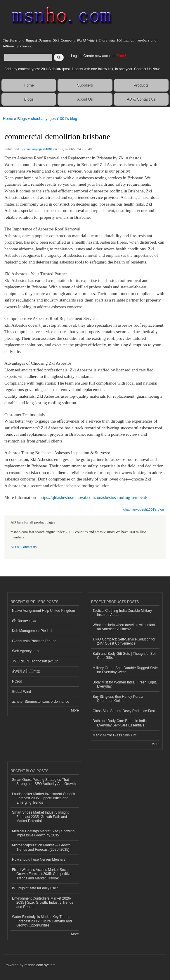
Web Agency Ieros (26, 651)
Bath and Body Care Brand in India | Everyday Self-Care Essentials (121, 723)
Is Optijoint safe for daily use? (35, 888)
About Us (85, 99)
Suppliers (85, 85)
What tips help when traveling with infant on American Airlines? (124, 627)
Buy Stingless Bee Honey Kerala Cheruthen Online (118, 699)
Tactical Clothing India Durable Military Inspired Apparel (122, 613)
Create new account (99, 56)
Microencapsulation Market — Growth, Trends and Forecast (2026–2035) (42, 847)
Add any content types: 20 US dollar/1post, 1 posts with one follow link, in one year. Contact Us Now (82, 69)
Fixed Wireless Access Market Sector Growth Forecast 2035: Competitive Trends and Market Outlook (42, 874)
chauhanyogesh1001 (38, 149)
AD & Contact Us (141, 99)
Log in (76, 56)
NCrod (17, 681)
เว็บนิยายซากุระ (24, 621)
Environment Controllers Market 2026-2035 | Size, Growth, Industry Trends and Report (42, 903)
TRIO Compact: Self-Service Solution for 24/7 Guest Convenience (124, 641)
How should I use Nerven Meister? (39, 860)
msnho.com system (40, 965)
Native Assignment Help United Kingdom (44, 611)
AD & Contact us (24, 547)
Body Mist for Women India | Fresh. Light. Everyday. (125, 684)
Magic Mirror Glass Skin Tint (115, 735)
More (75, 710)
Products (141, 85)
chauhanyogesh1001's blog (54, 119)
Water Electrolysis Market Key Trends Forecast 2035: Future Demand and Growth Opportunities (42, 921)
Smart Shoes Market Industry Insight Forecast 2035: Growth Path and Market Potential (40, 817)
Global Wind (21, 692)
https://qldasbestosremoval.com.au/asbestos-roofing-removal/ (93, 497)
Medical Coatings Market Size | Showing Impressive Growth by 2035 (43, 833)
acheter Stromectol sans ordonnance (41, 702)
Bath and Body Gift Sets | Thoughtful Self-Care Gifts (125, 656)
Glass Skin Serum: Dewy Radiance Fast (124, 711)
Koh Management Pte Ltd (32, 631)
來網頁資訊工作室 (26, 671)
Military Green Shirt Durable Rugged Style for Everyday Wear (125, 670)
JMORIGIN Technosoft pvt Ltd (35, 661)
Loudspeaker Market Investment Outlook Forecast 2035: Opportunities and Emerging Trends (44, 798)
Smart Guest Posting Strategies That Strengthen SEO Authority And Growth (44, 782)
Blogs (29, 99)
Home (29, 85)
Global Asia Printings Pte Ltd (34, 641)
